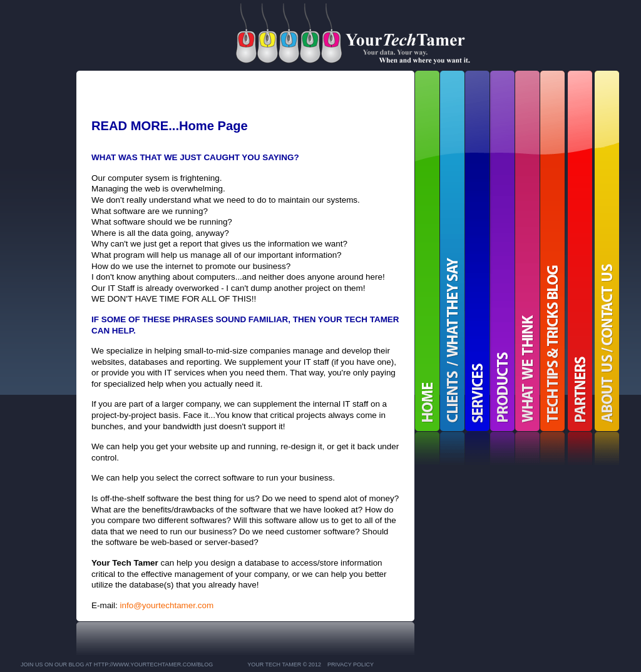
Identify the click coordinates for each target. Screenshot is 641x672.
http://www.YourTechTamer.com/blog (154, 664)
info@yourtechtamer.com (167, 605)
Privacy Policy (351, 664)
